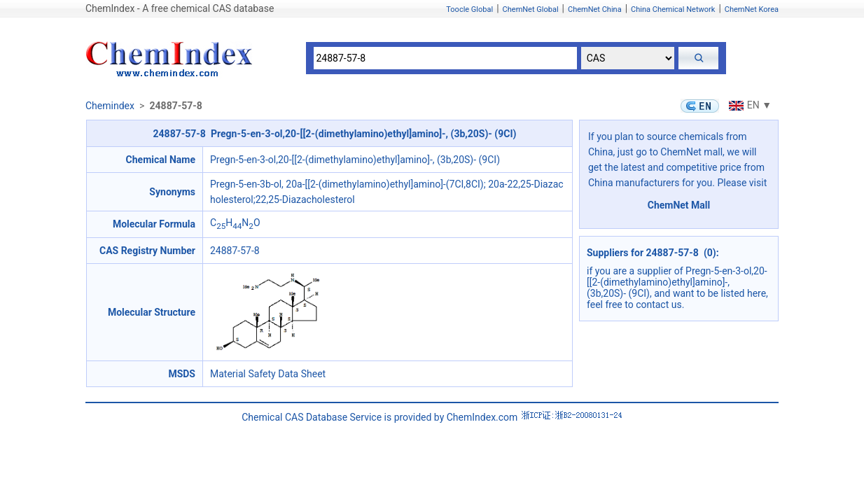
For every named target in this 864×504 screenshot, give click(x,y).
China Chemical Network (673, 9)
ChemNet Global (531, 9)
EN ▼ (748, 105)
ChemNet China (595, 9)
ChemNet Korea (752, 9)
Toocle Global (469, 9)
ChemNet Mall (679, 205)
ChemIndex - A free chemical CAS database (180, 8)
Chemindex (110, 106)
